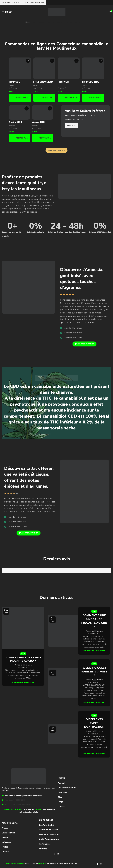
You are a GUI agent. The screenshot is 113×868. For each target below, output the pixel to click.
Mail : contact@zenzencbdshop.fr (19, 803)
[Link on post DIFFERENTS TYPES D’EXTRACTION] (64, 733)
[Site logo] (57, 12)
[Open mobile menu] (7, 12)
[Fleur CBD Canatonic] (69, 68)
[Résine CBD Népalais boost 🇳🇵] (19, 112)
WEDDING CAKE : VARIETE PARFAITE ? (94, 671)
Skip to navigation (11, 2)
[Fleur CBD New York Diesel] (93, 68)
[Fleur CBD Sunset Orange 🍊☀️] (44, 68)
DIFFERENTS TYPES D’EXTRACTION (94, 722)
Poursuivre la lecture (23, 682)
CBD (23, 654)
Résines (12, 125)
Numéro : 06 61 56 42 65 (15, 799)
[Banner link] (86, 121)
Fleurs (11, 85)
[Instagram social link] (58, 853)
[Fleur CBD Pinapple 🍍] (20, 68)
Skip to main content (34, 2)
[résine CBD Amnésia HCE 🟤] (42, 112)
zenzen (29, 665)
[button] (20, 98)
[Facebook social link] (55, 853)
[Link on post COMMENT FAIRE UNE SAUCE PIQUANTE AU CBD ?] (23, 628)
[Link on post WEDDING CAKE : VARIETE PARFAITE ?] (64, 682)
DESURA (38, 808)
